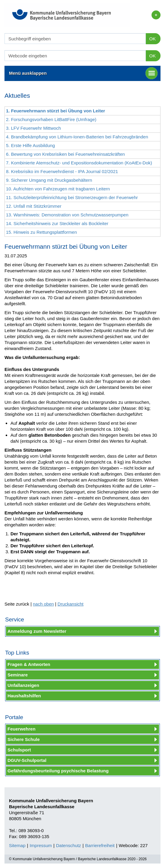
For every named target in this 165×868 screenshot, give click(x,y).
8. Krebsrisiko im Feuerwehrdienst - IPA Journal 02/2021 (62, 171)
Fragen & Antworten (29, 664)
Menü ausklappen (83, 73)
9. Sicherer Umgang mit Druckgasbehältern (49, 180)
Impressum (41, 845)
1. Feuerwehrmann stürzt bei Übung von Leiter (56, 111)
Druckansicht (71, 604)
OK (152, 39)
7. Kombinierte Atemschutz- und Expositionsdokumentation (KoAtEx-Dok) (79, 163)
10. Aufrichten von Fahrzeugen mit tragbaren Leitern (58, 189)
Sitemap (17, 845)
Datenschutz (68, 845)
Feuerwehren (21, 729)
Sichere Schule (24, 739)
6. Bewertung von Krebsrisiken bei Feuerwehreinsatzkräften (65, 154)
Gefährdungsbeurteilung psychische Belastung (58, 771)
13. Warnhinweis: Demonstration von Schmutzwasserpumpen (67, 215)
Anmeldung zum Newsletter (37, 631)
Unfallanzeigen (23, 685)
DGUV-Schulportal (27, 760)
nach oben (43, 604)
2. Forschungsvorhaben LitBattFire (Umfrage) (51, 119)
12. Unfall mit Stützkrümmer (34, 206)
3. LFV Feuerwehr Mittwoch (33, 128)
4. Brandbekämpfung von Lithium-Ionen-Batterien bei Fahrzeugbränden (77, 137)
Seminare (18, 675)
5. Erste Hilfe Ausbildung (30, 145)
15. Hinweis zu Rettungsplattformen (41, 232)
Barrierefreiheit (100, 845)
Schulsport (19, 750)
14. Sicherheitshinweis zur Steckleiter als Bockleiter (57, 223)
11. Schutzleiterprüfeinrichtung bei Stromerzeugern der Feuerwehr (72, 197)
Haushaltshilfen (24, 696)
